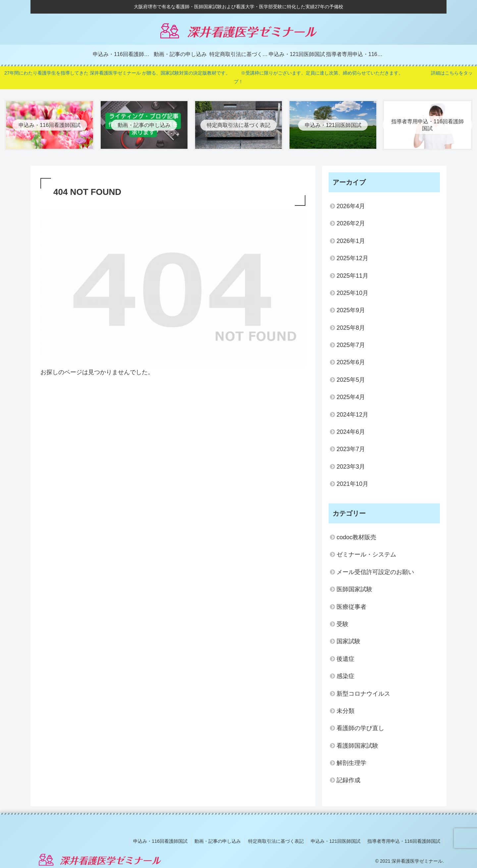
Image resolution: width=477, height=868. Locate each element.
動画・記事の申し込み (218, 841)
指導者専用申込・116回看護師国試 (404, 841)
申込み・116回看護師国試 (161, 841)
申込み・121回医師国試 (336, 841)
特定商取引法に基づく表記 (276, 841)
